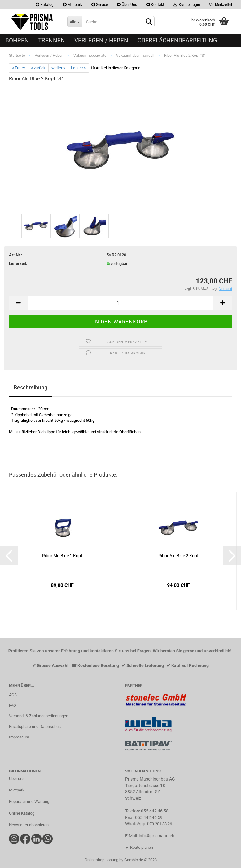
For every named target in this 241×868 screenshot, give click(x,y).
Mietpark (72, 5)
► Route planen (139, 847)
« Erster (19, 68)
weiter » (58, 68)
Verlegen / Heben (101, 40)
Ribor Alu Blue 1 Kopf (62, 556)
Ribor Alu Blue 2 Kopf (178, 556)
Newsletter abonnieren (29, 825)
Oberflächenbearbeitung (177, 40)
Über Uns (127, 5)
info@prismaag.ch (157, 836)
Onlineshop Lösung (101, 860)
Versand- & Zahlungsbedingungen (39, 716)
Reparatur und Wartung (29, 801)
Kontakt (155, 5)
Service (100, 5)
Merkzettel (221, 5)
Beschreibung (31, 387)
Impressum (19, 737)
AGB (13, 695)
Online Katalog (22, 813)
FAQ (13, 705)
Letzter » (78, 68)
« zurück (38, 68)
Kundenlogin (187, 5)
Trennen (52, 40)
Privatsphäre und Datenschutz (35, 726)
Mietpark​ (17, 790)
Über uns (17, 779)
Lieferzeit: (18, 263)
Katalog (45, 5)
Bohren (17, 40)
